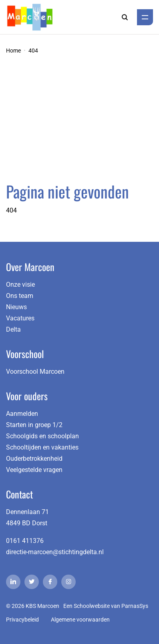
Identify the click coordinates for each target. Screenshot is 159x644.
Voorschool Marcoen (35, 372)
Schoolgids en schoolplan (42, 436)
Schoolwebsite (92, 606)
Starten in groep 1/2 (34, 425)
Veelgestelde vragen (34, 470)
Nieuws (16, 307)
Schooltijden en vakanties (42, 447)
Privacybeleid (22, 620)
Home (13, 51)
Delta (13, 329)
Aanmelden (22, 414)
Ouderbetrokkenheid (34, 459)
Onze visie (20, 285)
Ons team (20, 296)
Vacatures (20, 318)
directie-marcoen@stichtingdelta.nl (55, 552)
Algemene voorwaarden (80, 620)
